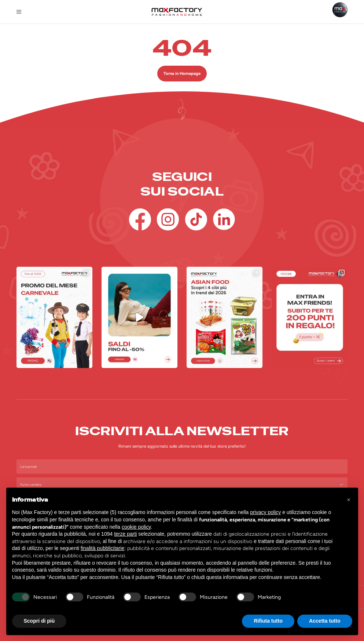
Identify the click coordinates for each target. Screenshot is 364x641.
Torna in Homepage (182, 73)
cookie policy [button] (136, 527)
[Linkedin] (224, 219)
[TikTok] (196, 219)
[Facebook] (140, 219)
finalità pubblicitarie (102, 548)
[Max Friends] (340, 10)
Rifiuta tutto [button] (268, 621)
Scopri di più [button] (39, 621)
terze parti (125, 534)
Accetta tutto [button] (325, 621)
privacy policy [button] (265, 512)
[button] (349, 499)
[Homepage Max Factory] (177, 12)
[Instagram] (168, 219)
